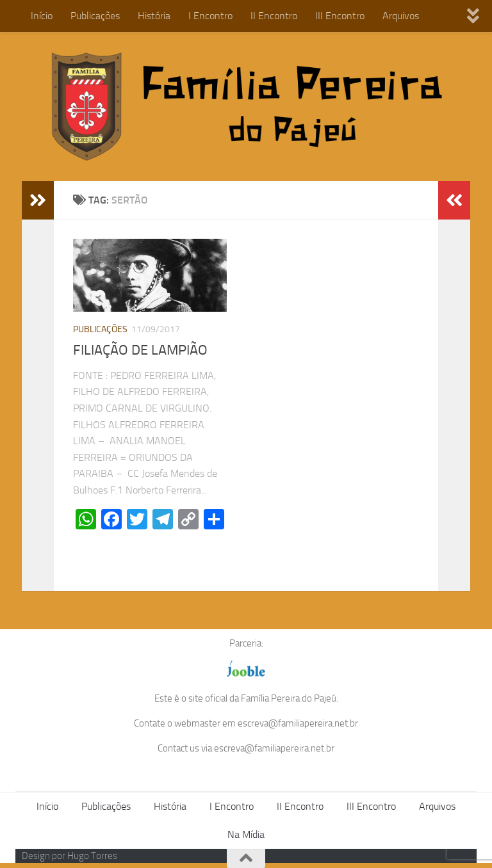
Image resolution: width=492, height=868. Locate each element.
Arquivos (401, 16)
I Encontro (210, 16)
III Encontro (340, 16)
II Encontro (274, 16)
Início (42, 16)
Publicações (95, 16)
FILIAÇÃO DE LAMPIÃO (140, 350)
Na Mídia (246, 834)
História (154, 16)
